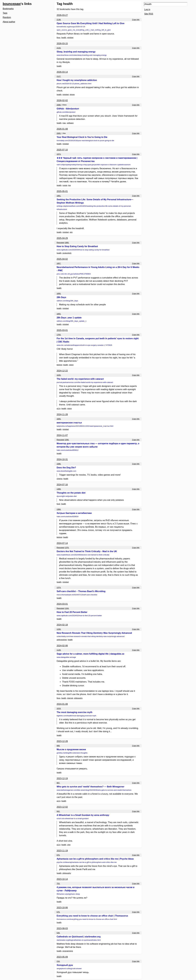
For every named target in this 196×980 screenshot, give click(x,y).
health (64, 38)
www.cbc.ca (84, 345)
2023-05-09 (62, 957)
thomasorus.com (87, 919)
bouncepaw (12, 4)
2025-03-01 (62, 330)
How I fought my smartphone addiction (77, 80)
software (70, 123)
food (58, 504)
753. (58, 883)
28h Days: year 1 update (69, 318)
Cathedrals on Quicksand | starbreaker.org (79, 937)
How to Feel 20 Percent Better (72, 612)
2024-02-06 (62, 646)
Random (7, 17)
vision (71, 365)
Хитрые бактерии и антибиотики (74, 513)
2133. (59, 48)
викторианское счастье (69, 423)
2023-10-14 (62, 879)
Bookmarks (8, 9)
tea (69, 185)
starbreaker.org (79, 940)
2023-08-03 (62, 928)
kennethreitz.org (84, 28)
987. (58, 783)
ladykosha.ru (85, 426)
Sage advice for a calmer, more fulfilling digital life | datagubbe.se (90, 654)
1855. (59, 314)
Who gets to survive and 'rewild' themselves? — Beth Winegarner (90, 787)
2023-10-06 (62, 908)
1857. (59, 263)
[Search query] (166, 4)
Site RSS (149, 14)
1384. (59, 509)
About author (9, 22)
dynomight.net (67, 496)
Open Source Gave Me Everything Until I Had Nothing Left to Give (91, 23)
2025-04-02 (62, 259)
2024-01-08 (62, 704)
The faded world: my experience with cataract (80, 379)
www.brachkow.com (82, 55)
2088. (59, 105)
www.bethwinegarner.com (94, 790)
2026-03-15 (62, 44)
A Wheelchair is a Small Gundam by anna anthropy (83, 815)
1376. (67, 548)
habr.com (68, 450)
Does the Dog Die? (66, 468)
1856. (59, 293)
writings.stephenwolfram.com (94, 208)
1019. (59, 708)
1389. (59, 489)
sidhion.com (67, 301)
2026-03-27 (62, 15)
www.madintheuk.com (83, 555)
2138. (59, 20)
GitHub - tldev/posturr (68, 109)
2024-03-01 (62, 604)
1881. (59, 196)
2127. (59, 76)
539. (58, 933)
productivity (67, 253)
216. (58, 961)
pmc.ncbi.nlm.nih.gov (74, 274)
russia (65, 185)
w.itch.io (73, 819)
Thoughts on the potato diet (71, 493)
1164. (67, 608)
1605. (59, 419)
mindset (70, 38)
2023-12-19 (62, 778)
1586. (59, 464)
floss (58, 38)
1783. (59, 335)
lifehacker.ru (68, 894)
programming (68, 951)
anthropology (62, 640)
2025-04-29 (62, 238)
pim (71, 232)
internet (70, 698)
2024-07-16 (62, 485)
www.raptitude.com (83, 250)
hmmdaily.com (85, 141)
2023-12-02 (62, 807)
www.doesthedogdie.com (66, 471)
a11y (58, 408)
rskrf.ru (94, 165)
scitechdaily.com (91, 636)
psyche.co (87, 862)
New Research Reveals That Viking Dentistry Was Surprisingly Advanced (94, 633)
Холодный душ (65, 965)
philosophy (78, 698)
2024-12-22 (62, 371)
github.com (66, 112)
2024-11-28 (62, 414)
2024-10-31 (62, 459)
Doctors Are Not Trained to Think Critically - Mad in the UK (87, 551)
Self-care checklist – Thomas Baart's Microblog (81, 591)
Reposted (60, 243)
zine (69, 845)
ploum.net (74, 84)
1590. (67, 440)
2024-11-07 (62, 435)
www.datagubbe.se (66, 657)
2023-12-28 (62, 741)
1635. (59, 375)
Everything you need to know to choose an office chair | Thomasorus (92, 916)
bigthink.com (76, 716)
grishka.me (72, 753)
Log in (147, 9)
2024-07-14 (62, 543)
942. (58, 811)
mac (64, 123)
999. (58, 746)
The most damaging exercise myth (74, 712)
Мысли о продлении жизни (71, 749)
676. (58, 912)
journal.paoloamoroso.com (85, 382)
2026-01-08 (62, 129)
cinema (59, 479)
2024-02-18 (62, 625)
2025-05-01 (62, 191)
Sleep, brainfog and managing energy (76, 52)
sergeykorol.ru (69, 968)
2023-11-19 (62, 851)
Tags (5, 13)
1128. (59, 650)
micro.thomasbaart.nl (77, 595)
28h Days (61, 297)
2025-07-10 (62, 150)
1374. (59, 587)
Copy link (136, 20)
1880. (67, 243)
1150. (59, 629)
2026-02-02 (62, 100)
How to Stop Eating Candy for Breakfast (77, 246)
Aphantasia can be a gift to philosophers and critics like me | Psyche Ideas (95, 859)
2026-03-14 (62, 72)
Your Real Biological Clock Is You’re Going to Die (82, 137)
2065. (59, 133)
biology (59, 365)
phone (72, 94)
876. (58, 855)
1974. (59, 154)
